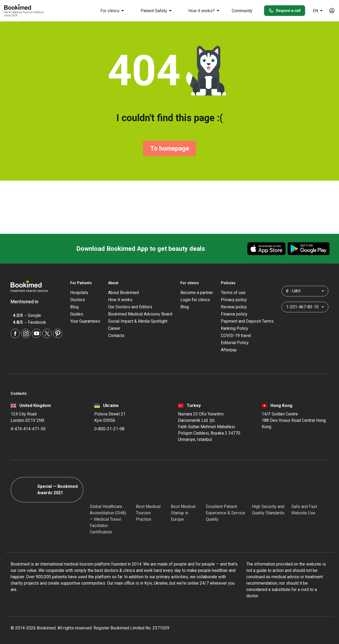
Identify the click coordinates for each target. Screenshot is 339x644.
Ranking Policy (235, 328)
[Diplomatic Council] (261, 490)
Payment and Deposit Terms (247, 321)
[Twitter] (47, 333)
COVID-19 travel (236, 336)
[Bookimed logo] (24, 7)
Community (242, 11)
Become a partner (197, 293)
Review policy (234, 307)
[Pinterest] (58, 333)
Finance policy (234, 314)
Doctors (78, 300)
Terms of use (233, 293)
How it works (120, 300)
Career (114, 328)
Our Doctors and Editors (130, 307)
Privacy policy (234, 300)
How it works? (205, 11)
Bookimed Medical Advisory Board (140, 314)
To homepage (170, 148)
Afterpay (229, 350)
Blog (74, 307)
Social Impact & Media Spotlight (138, 321)
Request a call (285, 11)
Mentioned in (27, 302)
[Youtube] (36, 333)
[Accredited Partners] (215, 490)
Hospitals (79, 293)
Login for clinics (195, 300)
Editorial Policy (235, 343)
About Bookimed (123, 293)
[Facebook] (15, 333)
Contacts (116, 336)
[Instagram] (26, 333)
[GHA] (99, 490)
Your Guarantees (85, 321)
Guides (77, 314)
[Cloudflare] (310, 490)
